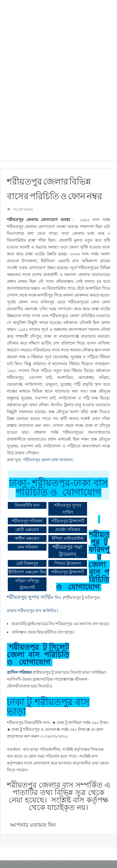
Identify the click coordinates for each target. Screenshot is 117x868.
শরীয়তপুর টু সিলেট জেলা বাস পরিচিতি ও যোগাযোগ (38, 655)
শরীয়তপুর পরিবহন (27, 521)
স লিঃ (34, 598)
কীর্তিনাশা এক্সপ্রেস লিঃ (27, 572)
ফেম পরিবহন (28, 547)
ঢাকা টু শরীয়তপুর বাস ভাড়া (48, 707)
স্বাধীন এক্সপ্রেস (27, 538)
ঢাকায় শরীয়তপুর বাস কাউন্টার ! (32, 611)
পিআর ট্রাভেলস (68, 563)
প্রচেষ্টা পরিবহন (68, 530)
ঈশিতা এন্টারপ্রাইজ (68, 538)
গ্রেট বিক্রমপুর (27, 563)
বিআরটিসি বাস (27, 505)
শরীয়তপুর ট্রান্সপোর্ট (68, 521)
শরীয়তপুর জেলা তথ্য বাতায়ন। (49, 460)
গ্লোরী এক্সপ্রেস (27, 530)
